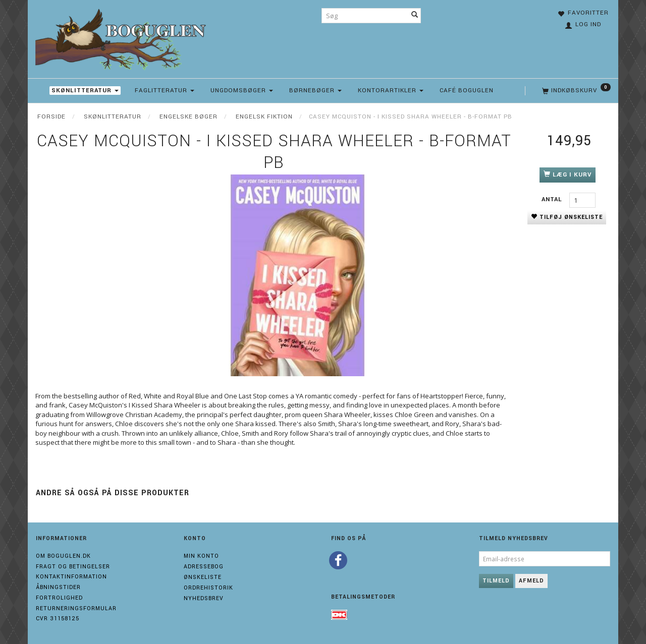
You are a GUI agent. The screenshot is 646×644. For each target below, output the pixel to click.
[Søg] (415, 16)
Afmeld (531, 581)
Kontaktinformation (71, 577)
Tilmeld (496, 581)
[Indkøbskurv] (575, 91)
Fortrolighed (59, 598)
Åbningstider (58, 587)
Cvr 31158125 (58, 619)
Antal (553, 199)
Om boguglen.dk (63, 556)
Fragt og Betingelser (73, 567)
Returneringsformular (76, 608)
